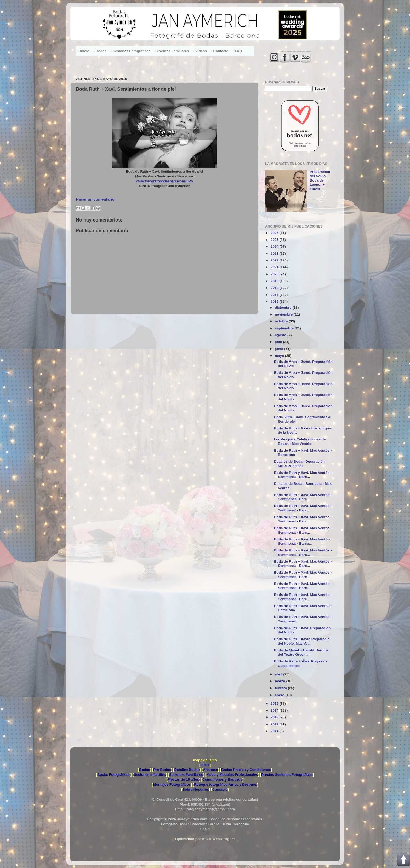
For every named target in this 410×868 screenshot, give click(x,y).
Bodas (144, 770)
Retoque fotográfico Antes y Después (225, 785)
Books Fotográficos (114, 775)
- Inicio (84, 51)
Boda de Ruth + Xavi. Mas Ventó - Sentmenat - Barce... (302, 541)
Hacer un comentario (95, 199)
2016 (275, 302)
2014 (275, 710)
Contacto (220, 790)
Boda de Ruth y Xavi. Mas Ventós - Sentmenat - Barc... (303, 475)
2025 (275, 240)
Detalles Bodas (187, 770)
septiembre (285, 328)
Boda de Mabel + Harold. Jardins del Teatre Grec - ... (301, 652)
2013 (275, 717)
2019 (275, 281)
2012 (275, 724)
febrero (281, 688)
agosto (281, 335)
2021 (275, 267)
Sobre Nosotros (196, 790)
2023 (275, 254)
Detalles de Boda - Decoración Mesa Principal (299, 464)
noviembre (284, 314)
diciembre (284, 308)
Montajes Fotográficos (172, 785)
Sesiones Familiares (186, 775)
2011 (275, 731)
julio (279, 342)
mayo (280, 356)
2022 (275, 260)
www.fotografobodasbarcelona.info (164, 181)
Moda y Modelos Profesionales (232, 775)
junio (280, 349)
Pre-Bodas (162, 770)
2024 (275, 246)
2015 (275, 704)
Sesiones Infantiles (150, 775)
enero (280, 695)
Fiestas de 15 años (183, 780)
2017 (275, 295)
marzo (281, 681)
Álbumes (210, 770)
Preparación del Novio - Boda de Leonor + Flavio (320, 180)
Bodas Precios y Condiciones (246, 770)
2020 (275, 274)
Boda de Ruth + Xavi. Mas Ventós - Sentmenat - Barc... (303, 497)
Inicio (205, 765)
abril (279, 674)
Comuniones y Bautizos (222, 780)
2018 (275, 288)
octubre (282, 321)
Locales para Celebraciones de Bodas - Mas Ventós (300, 441)
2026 (275, 233)
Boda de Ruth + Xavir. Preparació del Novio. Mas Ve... (302, 641)
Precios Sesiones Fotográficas (287, 775)
